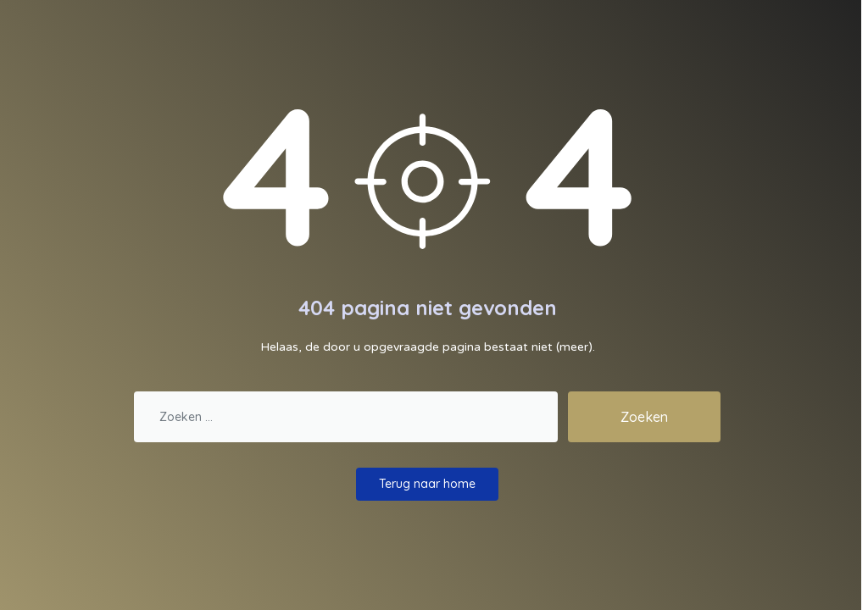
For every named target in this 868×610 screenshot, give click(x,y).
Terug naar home (427, 484)
